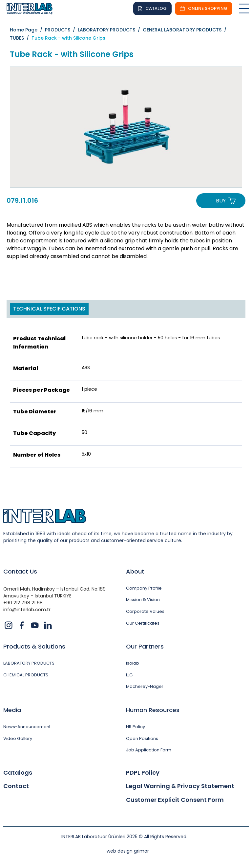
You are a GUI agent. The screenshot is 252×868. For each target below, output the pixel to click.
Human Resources (153, 710)
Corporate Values (145, 612)
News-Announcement (27, 727)
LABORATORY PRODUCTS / (110, 30)
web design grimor (128, 851)
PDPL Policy (143, 773)
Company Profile (144, 588)
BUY (221, 201)
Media (12, 710)
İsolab (133, 663)
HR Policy (136, 727)
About (135, 571)
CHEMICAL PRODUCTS (26, 675)
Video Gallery (18, 739)
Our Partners (145, 646)
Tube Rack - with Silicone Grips (68, 38)
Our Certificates (143, 623)
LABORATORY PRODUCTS (29, 663)
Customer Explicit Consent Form (175, 800)
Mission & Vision (143, 600)
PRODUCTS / (61, 30)
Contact (16, 786)
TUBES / (21, 38)
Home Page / (27, 30)
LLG (129, 675)
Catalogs (18, 773)
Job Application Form (149, 750)
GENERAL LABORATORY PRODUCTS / (186, 30)
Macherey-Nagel (144, 687)
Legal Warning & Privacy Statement (180, 786)
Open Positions (142, 739)
